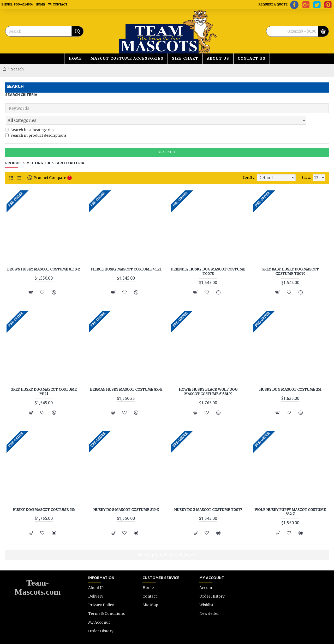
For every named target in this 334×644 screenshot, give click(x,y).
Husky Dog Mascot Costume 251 (290, 378)
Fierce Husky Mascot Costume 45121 (126, 258)
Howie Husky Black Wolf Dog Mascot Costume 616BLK (208, 380)
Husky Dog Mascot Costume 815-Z (126, 498)
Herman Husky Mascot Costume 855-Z (126, 378)
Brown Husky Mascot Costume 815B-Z (44, 258)
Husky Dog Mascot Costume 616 (44, 498)
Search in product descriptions (36, 124)
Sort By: (254, 166)
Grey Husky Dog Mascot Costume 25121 (44, 380)
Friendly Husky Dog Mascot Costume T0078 (208, 260)
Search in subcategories (30, 118)
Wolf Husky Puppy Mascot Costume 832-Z (290, 501)
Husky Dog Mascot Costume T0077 (208, 498)
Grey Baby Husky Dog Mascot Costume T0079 (290, 260)
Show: (308, 166)
